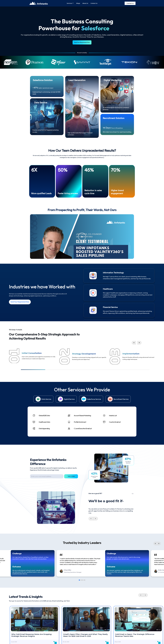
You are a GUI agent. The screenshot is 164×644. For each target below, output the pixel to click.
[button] (82, 235)
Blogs (78, 3)
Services (70, 3)
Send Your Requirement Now (82, 42)
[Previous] (155, 542)
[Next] (159, 542)
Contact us (94, 3)
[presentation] (91, 517)
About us (85, 3)
